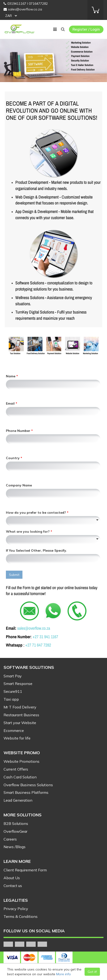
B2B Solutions (16, 823)
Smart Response (18, 684)
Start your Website (20, 723)
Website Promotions (21, 761)
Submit (14, 575)
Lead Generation (18, 800)
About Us (12, 878)
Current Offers (16, 769)
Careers (10, 839)
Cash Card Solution (20, 777)
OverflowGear (15, 831)
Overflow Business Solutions (28, 785)
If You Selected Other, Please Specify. (36, 550)
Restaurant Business (21, 715)
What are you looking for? (28, 532)
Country (13, 458)
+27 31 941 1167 (45, 637)
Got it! (92, 972)
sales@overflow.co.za (34, 628)
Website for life (17, 738)
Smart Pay (13, 676)
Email (11, 403)
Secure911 (13, 691)
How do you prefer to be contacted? (36, 513)
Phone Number (19, 431)
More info (64, 974)
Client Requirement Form (25, 870)
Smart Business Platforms (26, 792)
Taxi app (11, 699)
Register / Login (86, 29)
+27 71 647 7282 (38, 645)
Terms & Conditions (21, 916)
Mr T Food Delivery (20, 707)
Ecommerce (14, 730)
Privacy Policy (16, 909)
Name (11, 376)
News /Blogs (15, 847)
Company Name (19, 485)
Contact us (13, 886)
